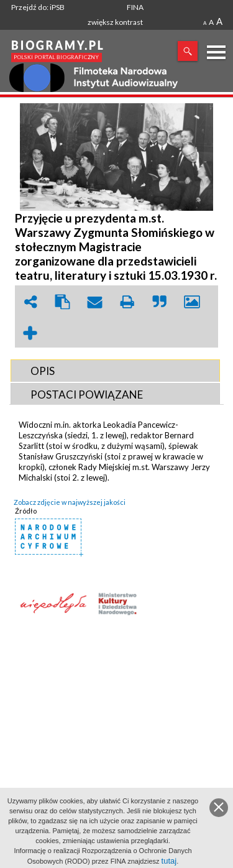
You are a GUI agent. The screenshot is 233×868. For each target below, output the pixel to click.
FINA (135, 7)
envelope (95, 302)
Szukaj (188, 51)
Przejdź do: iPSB (38, 7)
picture (192, 302)
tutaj (169, 861)
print (127, 302)
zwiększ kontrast (115, 22)
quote (160, 302)
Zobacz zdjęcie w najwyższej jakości (70, 502)
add (30, 333)
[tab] (115, 371)
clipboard (63, 302)
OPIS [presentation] (43, 371)
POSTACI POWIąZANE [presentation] (87, 395)
